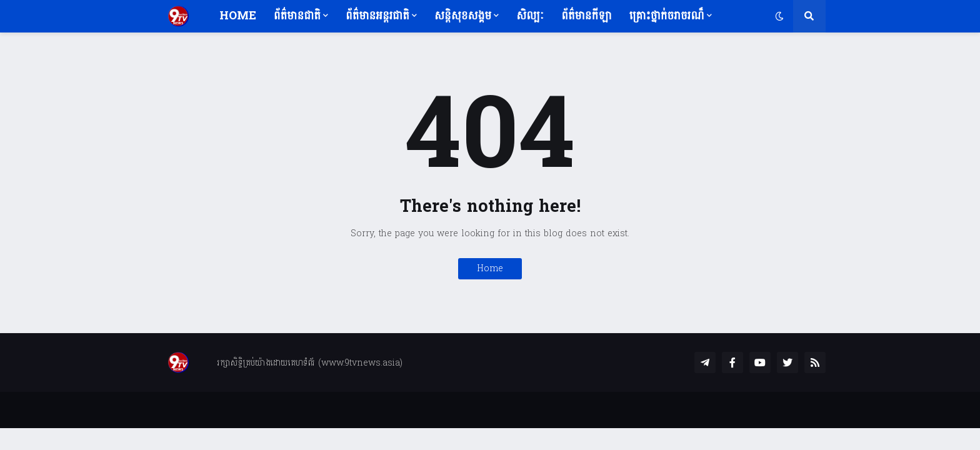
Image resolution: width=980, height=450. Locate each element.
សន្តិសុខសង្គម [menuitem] (463, 16)
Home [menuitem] (238, 16)
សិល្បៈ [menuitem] (530, 16)
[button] (779, 16)
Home (490, 268)
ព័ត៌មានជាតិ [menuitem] (297, 16)
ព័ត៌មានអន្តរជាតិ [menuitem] (377, 16)
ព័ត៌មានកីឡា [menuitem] (586, 16)
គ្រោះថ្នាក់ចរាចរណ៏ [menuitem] (667, 16)
